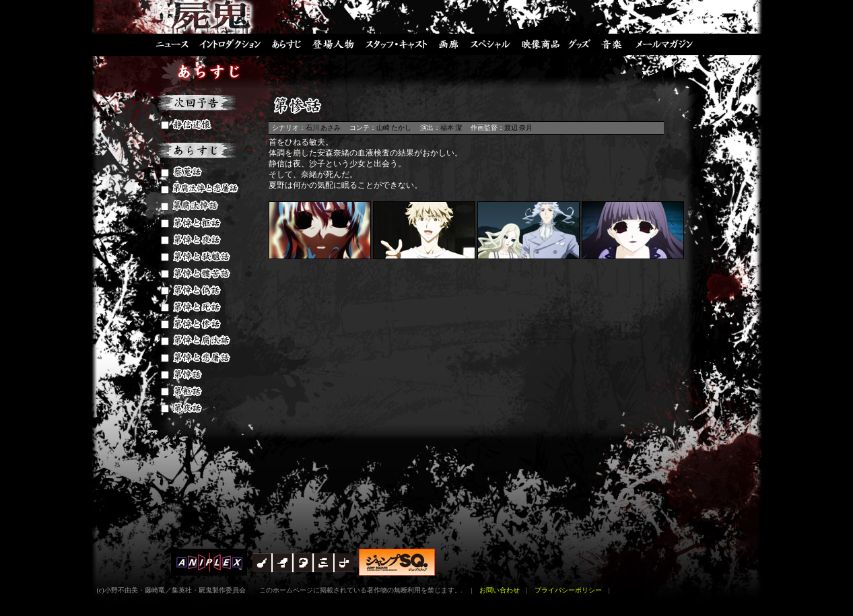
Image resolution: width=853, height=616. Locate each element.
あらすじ (285, 44)
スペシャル (491, 44)
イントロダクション (230, 44)
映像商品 (540, 44)
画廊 (450, 44)
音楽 (612, 44)
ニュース (166, 44)
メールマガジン (669, 44)
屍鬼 (215, 17)
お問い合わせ (500, 590)
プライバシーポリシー (568, 590)
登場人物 (333, 44)
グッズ (580, 44)
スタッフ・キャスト (397, 44)
